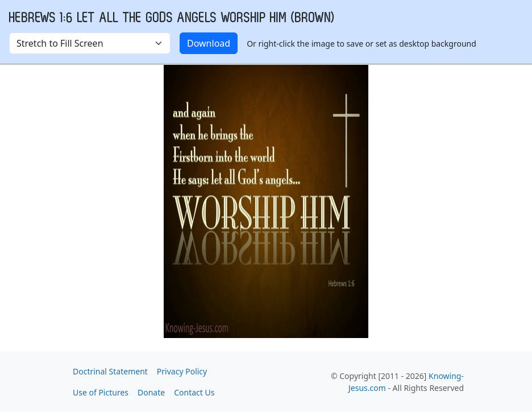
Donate (151, 392)
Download (209, 43)
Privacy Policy (182, 371)
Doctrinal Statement (110, 371)
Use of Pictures (101, 392)
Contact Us (194, 392)
